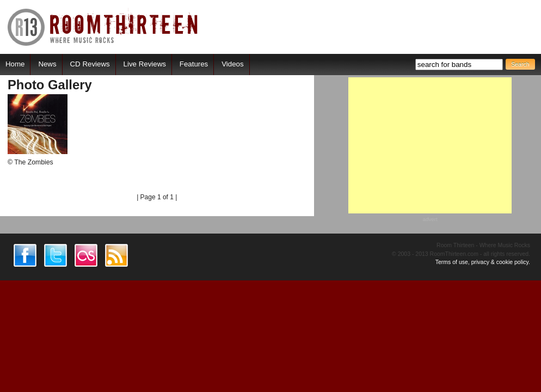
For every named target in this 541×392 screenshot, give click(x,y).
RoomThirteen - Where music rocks (103, 27)
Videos (232, 64)
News (47, 64)
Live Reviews (145, 64)
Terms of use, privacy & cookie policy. (483, 262)
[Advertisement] (430, 145)
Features (194, 64)
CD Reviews (90, 64)
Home (15, 64)
